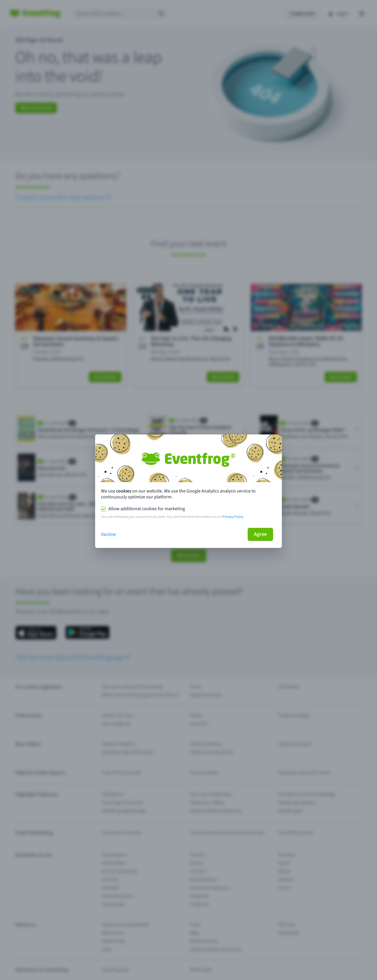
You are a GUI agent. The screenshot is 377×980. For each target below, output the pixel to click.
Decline (108, 534)
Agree (260, 534)
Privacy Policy (233, 517)
